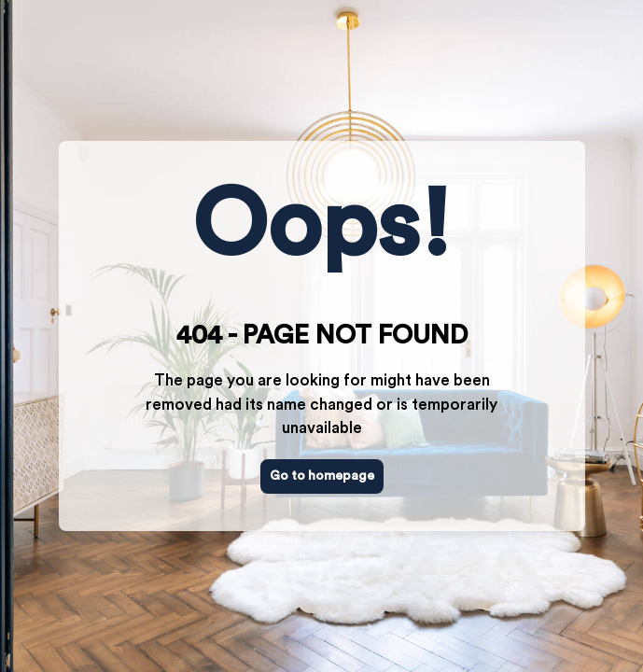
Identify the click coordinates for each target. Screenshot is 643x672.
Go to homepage (322, 476)
